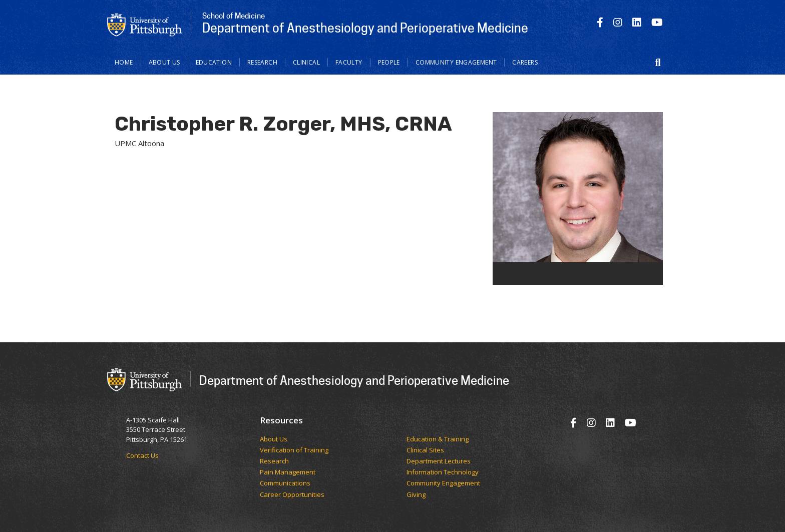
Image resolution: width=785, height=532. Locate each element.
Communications (285, 483)
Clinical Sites (425, 450)
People (389, 62)
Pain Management (288, 472)
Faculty (349, 62)
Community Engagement (456, 62)
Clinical (306, 62)
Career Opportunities (292, 495)
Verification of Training (294, 450)
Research (262, 62)
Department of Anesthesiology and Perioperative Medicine (354, 380)
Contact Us (142, 455)
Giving (416, 495)
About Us (164, 62)
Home (124, 62)
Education (214, 62)
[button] (658, 63)
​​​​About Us (274, 439)
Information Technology (443, 472)
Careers (525, 62)
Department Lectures (439, 461)
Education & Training (438, 439)
